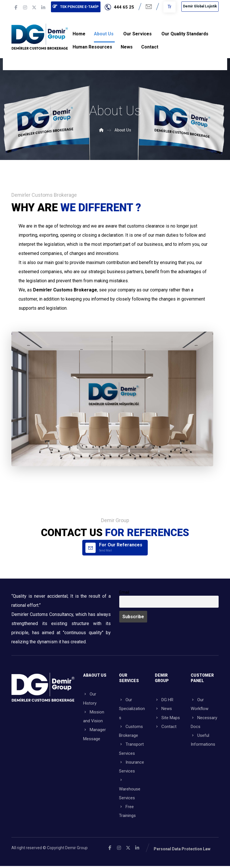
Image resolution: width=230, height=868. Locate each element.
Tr (170, 7)
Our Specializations (132, 708)
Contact (166, 726)
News (163, 708)
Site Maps (167, 717)
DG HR (164, 699)
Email (124, 592)
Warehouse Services (130, 790)
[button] (16, 7)
